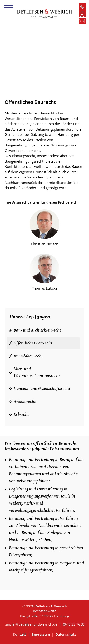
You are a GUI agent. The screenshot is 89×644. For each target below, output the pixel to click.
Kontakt (20, 634)
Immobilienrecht (28, 356)
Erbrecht (21, 414)
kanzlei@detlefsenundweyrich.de (31, 624)
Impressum (41, 634)
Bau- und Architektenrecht (37, 330)
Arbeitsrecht (25, 402)
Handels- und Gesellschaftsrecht (42, 388)
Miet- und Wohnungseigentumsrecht (37, 372)
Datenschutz (66, 634)
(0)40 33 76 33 (74, 624)
